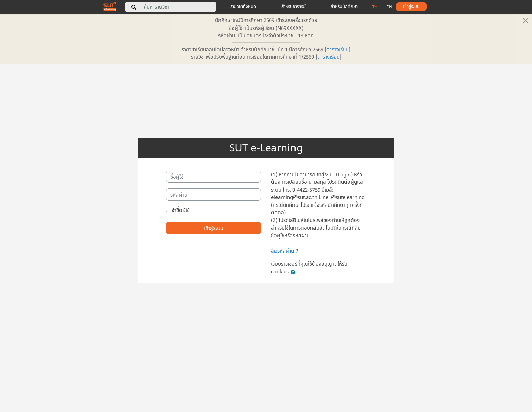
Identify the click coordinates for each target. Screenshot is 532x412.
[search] (134, 7)
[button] (294, 272)
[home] (110, 6)
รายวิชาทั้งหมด (243, 6)
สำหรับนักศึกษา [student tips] (344, 6)
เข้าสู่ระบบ (214, 228)
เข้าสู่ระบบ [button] (411, 6)
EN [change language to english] (389, 7)
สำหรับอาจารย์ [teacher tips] (293, 6)
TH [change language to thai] (375, 7)
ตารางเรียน (338, 49)
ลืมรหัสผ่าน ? (285, 251)
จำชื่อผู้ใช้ (181, 210)
